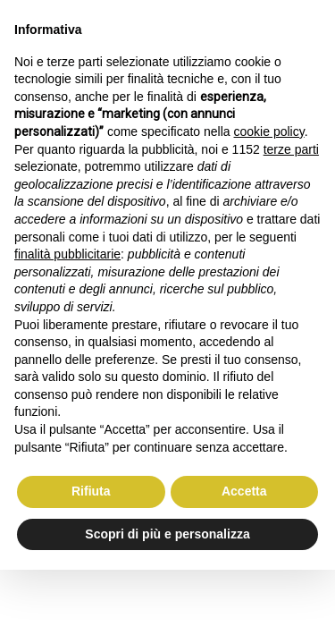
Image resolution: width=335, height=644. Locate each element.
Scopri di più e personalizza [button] (167, 534)
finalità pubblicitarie (67, 254)
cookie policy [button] (269, 131)
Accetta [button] (244, 491)
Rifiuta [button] (91, 491)
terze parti (291, 149)
